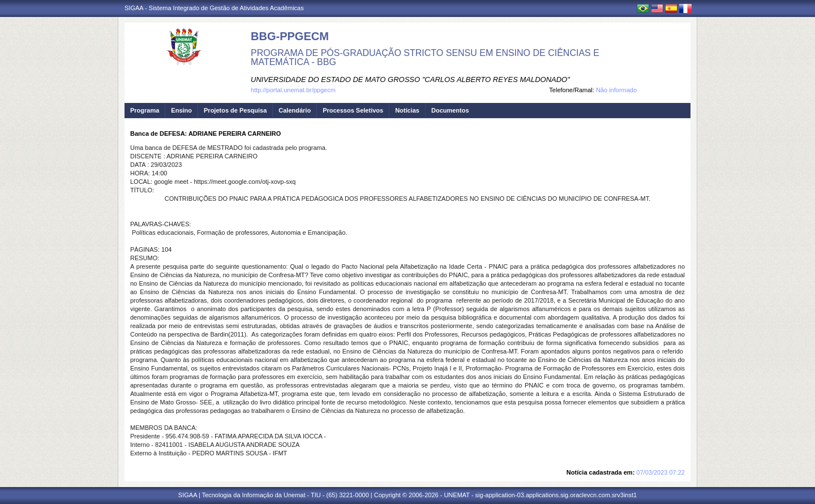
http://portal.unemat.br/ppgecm (293, 90)
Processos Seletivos (353, 110)
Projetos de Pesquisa (235, 110)
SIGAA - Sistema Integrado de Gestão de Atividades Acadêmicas (214, 8)
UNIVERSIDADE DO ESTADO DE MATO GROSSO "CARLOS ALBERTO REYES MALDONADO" (410, 79)
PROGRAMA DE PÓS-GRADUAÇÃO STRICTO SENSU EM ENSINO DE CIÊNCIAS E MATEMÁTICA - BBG (425, 57)
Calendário (295, 110)
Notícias (407, 110)
